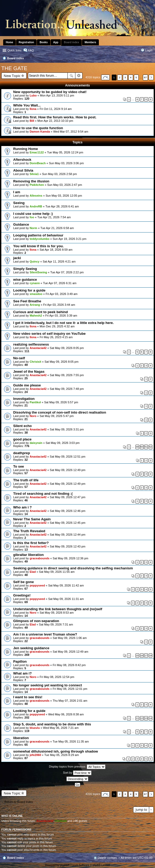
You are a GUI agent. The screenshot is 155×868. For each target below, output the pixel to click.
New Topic (12, 76)
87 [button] (145, 77)
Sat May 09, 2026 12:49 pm (68, 470)
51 (146, 447)
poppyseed (37, 585)
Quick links (14, 50)
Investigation (24, 399)
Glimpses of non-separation (36, 621)
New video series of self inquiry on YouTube (49, 334)
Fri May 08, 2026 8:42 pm (69, 665)
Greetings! (22, 595)
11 (137, 718)
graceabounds (39, 558)
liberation (21, 738)
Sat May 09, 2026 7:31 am (56, 624)
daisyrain (36, 443)
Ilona (33, 109)
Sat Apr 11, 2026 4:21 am (59, 261)
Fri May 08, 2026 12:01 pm (70, 689)
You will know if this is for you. (38, 246)
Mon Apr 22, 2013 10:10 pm (55, 121)
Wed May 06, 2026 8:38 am (66, 714)
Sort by (77, 773)
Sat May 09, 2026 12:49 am (71, 652)
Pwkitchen (37, 185)
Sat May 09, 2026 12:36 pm (71, 558)
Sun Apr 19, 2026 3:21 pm (70, 239)
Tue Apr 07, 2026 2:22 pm (67, 272)
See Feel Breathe (27, 301)
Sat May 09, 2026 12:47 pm (68, 497)
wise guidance (25, 280)
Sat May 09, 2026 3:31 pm (67, 429)
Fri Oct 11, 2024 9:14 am (56, 109)
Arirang (35, 305)
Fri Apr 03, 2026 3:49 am (62, 294)
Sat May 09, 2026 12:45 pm (68, 523)
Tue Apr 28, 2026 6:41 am (62, 206)
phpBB (64, 865)
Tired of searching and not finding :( (43, 494)
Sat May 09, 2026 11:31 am (66, 599)
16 (142, 656)
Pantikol (35, 402)
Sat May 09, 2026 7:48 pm (67, 389)
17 (146, 656)
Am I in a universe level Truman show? (45, 634)
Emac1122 (37, 152)
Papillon (20, 661)
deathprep (22, 453)
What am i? (22, 673)
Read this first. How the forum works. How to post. (55, 117)
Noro (33, 416)
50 (142, 447)
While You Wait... (27, 105)
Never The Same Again (32, 519)
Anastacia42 (38, 348)
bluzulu (35, 728)
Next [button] (151, 77)
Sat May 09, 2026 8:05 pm (67, 348)
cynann (35, 283)
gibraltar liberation (28, 555)
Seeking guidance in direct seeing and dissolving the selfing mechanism (73, 568)
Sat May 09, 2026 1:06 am (70, 638)
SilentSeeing (38, 272)
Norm (33, 228)
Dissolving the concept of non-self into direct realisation (60, 412)
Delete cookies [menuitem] (107, 858)
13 (146, 718)
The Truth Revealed (29, 531)
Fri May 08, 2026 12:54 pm (57, 677)
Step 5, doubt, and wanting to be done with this (52, 724)
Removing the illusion (31, 181)
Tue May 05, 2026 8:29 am (62, 755)
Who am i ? (22, 507)
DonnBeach (38, 163)
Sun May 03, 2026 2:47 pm (65, 185)
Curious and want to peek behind (40, 312)
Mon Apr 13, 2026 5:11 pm (57, 95)
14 (151, 718)
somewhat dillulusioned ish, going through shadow (56, 751)
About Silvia (23, 170)
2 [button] (120, 77)
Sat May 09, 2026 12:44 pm (68, 535)
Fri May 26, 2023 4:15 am (56, 337)
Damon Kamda (40, 132)
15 (137, 656)
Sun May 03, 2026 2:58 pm (59, 174)
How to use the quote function (38, 128)
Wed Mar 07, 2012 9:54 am (71, 132)
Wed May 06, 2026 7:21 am (61, 728)
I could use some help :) (33, 214)
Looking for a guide (29, 290)
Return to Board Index (19, 802)
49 (137, 447)
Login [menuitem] (149, 50)
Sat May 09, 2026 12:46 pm (68, 511)
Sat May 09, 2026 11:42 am (66, 585)
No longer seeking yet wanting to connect (48, 685)
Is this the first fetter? (31, 543)
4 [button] (131, 77)
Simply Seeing (25, 269)
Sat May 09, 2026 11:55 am (57, 572)
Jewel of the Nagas (29, 372)
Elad (33, 572)
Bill (32, 121)
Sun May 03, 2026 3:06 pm (66, 163)
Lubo (33, 95)
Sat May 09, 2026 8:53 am (57, 613)
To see (19, 466)
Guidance (21, 224)
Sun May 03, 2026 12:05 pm (64, 196)
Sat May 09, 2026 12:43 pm (68, 546)
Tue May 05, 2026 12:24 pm (65, 152)
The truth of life (26, 480)
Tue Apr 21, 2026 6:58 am (57, 228)
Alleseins (36, 196)
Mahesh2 (36, 316)
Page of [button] (105, 77)
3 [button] (125, 77)
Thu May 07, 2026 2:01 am (70, 701)
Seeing (19, 203)
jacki (17, 258)
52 (151, 447)
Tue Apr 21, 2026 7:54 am (54, 217)
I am (17, 192)
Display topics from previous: (77, 767)
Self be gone (23, 582)
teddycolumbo (39, 239)
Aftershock (22, 160)
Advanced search (79, 76)
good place (22, 439)
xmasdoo (36, 294)
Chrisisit (35, 362)
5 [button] (136, 77)
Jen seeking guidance (31, 648)
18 (151, 656)
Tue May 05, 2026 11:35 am (71, 741)
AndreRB (36, 206)
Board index (16, 858)
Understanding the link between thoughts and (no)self (58, 609)
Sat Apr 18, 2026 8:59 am (56, 250)
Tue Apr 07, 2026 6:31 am (60, 283)
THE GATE (14, 68)
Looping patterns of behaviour (38, 235)
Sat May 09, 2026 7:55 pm (67, 375)
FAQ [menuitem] (31, 50)
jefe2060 (35, 755)
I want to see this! (28, 697)
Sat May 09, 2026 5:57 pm (61, 402)
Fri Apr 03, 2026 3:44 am (59, 305)
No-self (19, 358)
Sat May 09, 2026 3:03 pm (63, 443)
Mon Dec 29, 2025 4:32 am (57, 326)
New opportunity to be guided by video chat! (50, 92)
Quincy (34, 261)
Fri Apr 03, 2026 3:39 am (61, 316)
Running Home (26, 149)
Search (71, 76)
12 (142, 718)
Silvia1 (34, 174)
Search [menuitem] (150, 59)
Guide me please (27, 385)
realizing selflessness (31, 344)
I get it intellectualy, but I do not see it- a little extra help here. (64, 323)
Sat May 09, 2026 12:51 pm (68, 457)
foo (32, 217)
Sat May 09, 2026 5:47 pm (57, 416)
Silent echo (22, 426)
